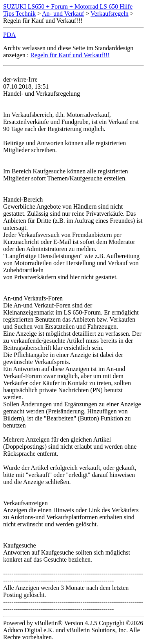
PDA (9, 35)
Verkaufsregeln (110, 14)
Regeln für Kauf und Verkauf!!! (70, 55)
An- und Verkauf (63, 14)
